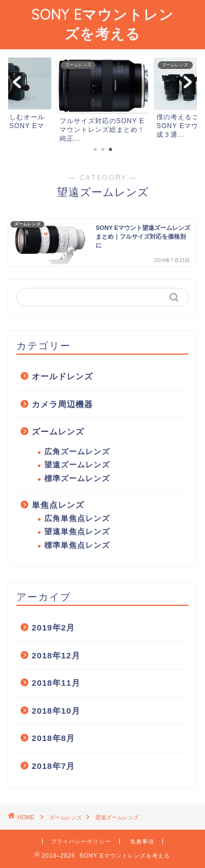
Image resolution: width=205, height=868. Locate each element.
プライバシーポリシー (81, 841)
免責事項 (142, 841)
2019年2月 (53, 627)
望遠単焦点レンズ (77, 532)
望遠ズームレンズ (77, 465)
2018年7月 (53, 766)
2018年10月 (56, 711)
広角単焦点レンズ (77, 519)
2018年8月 (53, 738)
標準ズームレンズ (77, 479)
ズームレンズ (58, 432)
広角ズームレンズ (77, 452)
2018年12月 (56, 655)
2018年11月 (56, 683)
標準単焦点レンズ (77, 545)
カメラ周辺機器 (62, 404)
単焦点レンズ (58, 505)
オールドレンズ (62, 376)
